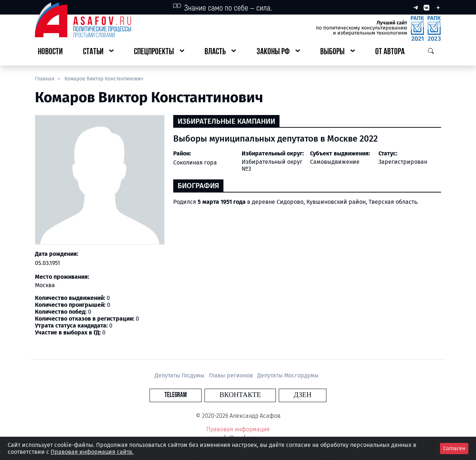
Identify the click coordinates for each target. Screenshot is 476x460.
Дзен (282, 395)
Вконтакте (240, 395)
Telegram (196, 395)
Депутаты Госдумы (180, 375)
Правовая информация (238, 429)
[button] (98, 52)
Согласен (454, 449)
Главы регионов (232, 375)
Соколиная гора (195, 162)
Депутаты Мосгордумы (288, 375)
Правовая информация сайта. (92, 452)
